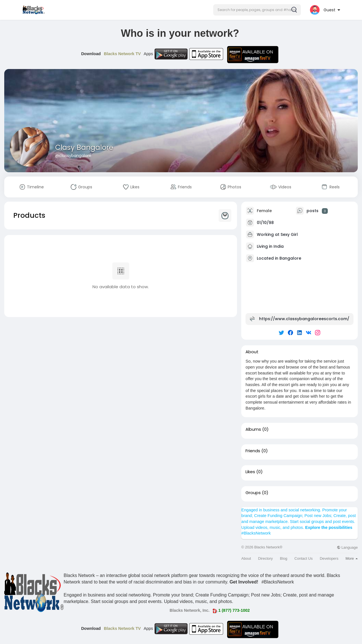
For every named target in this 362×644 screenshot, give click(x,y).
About (246, 558)
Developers (329, 558)
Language (347, 547)
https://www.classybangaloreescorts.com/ (304, 319)
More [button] (352, 558)
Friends (253, 451)
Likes (250, 472)
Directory (266, 558)
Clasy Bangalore (84, 147)
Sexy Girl (289, 234)
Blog (284, 558)
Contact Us (303, 558)
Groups (253, 493)
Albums (253, 429)
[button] (257, 10)
